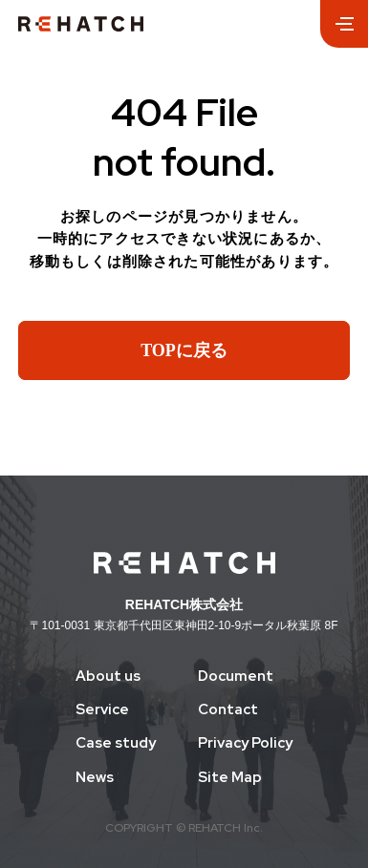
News (95, 778)
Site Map (230, 778)
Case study (116, 743)
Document (236, 677)
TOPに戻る (184, 350)
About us (108, 677)
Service (102, 710)
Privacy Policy (245, 743)
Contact (228, 710)
